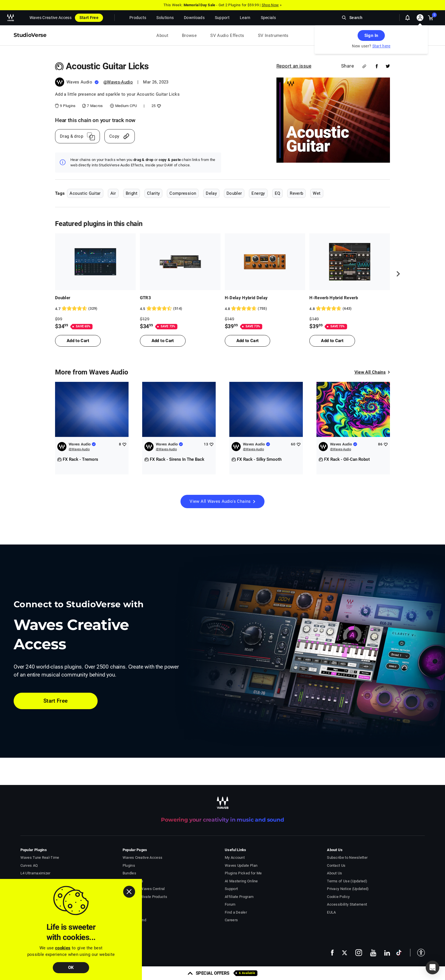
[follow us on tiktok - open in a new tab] (399, 953)
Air (113, 193)
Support (231, 889)
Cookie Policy (338, 897)
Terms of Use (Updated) (347, 881)
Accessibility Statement (347, 904)
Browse (189, 35)
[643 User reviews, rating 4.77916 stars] (350, 309)
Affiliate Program (239, 897)
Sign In (371, 35)
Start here (381, 46)
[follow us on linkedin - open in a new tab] (387, 952)
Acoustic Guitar (85, 193)
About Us (334, 873)
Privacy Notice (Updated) (348, 889)
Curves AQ (29, 865)
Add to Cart (78, 341)
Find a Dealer (236, 912)
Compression (183, 193)
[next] (396, 274)
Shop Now (270, 5)
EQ (278, 193)
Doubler (234, 193)
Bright (132, 193)
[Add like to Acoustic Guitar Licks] (158, 106)
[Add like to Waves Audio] (124, 444)
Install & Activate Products (145, 897)
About (162, 35)
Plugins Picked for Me (243, 873)
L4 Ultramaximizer (35, 873)
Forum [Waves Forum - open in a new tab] (230, 904)
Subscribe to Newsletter (347, 857)
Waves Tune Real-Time (40, 857)
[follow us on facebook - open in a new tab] (332, 953)
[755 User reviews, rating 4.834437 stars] (265, 309)
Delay (211, 193)
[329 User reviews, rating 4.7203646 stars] (95, 309)
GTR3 (145, 298)
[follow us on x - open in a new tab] (345, 953)
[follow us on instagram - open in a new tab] (359, 953)
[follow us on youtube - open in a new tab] (373, 953)
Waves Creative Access (51, 18)
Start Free (89, 18)
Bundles (129, 873)
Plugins (129, 865)
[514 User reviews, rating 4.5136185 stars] (180, 309)
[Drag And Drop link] (77, 136)
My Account (235, 857)
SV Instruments (273, 35)
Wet (317, 193)
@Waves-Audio (118, 82)
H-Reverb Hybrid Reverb (334, 298)
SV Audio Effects (227, 35)
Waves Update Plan (241, 865)
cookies (63, 948)
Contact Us (336, 865)
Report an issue (294, 66)
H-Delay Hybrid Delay (246, 298)
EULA (331, 912)
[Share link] (364, 66)
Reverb (296, 193)
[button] (417, 953)
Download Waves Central (144, 889)
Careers (231, 920)
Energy (258, 193)
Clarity (153, 193)
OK (71, 968)
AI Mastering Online (241, 881)
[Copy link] (120, 136)
